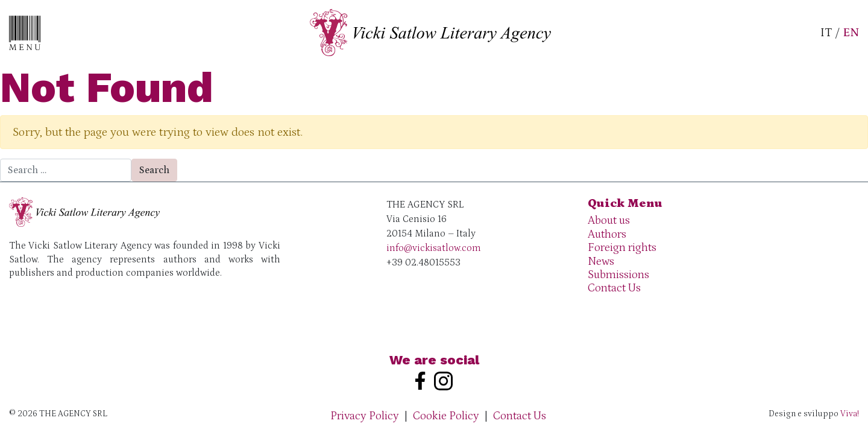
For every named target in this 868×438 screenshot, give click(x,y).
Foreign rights (622, 248)
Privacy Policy (365, 416)
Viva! (850, 414)
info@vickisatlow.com (434, 248)
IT (826, 33)
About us (609, 221)
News (601, 262)
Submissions (618, 275)
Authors (607, 234)
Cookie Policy (446, 416)
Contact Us (614, 288)
